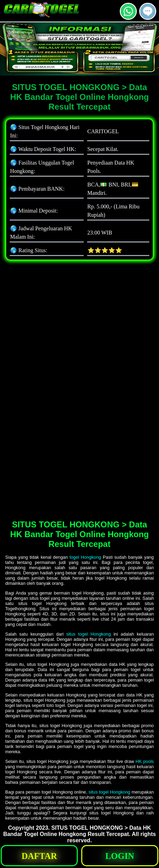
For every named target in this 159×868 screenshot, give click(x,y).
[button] (148, 11)
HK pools (145, 761)
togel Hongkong (85, 557)
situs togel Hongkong (89, 634)
